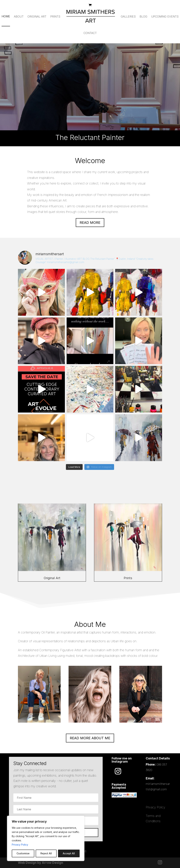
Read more (90, 223)
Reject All (46, 853)
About (19, 16)
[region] (46, 838)
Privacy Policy (20, 845)
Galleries (128, 16)
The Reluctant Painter (90, 87)
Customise (23, 853)
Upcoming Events (165, 16)
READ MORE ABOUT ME (90, 738)
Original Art (37, 16)
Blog (143, 16)
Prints (55, 16)
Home (6, 16)
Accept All (69, 853)
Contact (90, 33)
